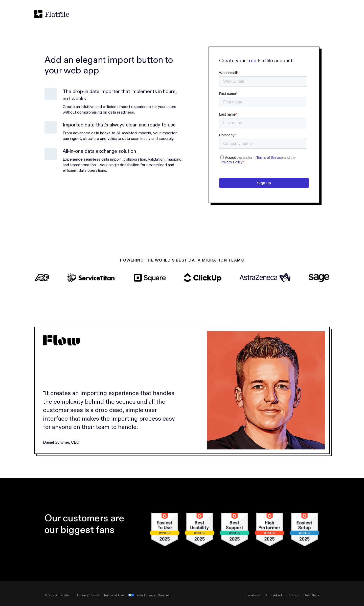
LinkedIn (278, 595)
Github (294, 595)
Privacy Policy (88, 595)
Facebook (253, 595)
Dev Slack (312, 595)
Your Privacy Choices (149, 595)
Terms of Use (114, 595)
